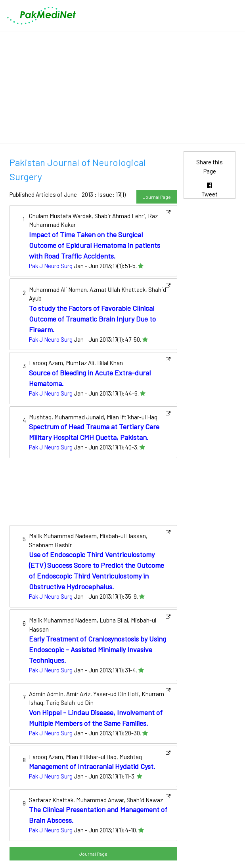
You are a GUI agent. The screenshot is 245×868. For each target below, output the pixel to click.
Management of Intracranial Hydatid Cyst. (92, 766)
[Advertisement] (122, 88)
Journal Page (157, 197)
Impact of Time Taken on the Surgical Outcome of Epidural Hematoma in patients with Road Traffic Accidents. (95, 245)
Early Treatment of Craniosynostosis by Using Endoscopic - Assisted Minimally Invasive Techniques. (98, 649)
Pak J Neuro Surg (51, 266)
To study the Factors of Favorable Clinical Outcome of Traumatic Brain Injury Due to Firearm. (92, 319)
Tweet (210, 194)
